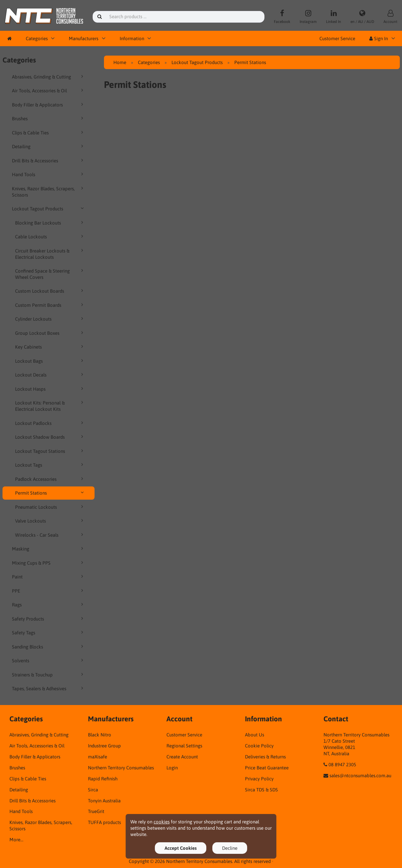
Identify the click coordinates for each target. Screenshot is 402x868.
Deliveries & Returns (265, 757)
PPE (49, 591)
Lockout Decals (50, 375)
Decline (230, 848)
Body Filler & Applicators (49, 105)
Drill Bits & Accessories (49, 160)
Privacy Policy (259, 779)
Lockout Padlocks (50, 423)
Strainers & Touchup (49, 675)
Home (120, 62)
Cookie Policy (259, 746)
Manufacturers (84, 38)
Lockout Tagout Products (49, 209)
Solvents (49, 660)
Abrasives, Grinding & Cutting (49, 77)
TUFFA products (104, 822)
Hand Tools (49, 174)
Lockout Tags (50, 465)
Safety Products (49, 619)
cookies (162, 822)
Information (132, 38)
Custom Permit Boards (50, 305)
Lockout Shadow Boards (50, 437)
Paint (49, 577)
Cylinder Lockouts (50, 319)
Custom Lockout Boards (50, 291)
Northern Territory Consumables (121, 768)
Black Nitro (100, 735)
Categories (37, 38)
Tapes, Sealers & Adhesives (49, 688)
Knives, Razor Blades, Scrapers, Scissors (49, 192)
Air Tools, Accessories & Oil (49, 90)
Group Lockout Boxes (50, 333)
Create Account (182, 757)
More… (16, 840)
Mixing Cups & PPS (49, 563)
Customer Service (337, 38)
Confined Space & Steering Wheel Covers (50, 274)
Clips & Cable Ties (49, 133)
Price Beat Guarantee (267, 768)
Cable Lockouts (50, 236)
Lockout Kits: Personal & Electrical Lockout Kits (50, 406)
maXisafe (98, 757)
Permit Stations (50, 493)
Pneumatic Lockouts (50, 507)
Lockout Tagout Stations (50, 451)
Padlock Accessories (50, 479)
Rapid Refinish (103, 779)
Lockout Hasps (50, 389)
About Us (255, 735)
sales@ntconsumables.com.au (360, 776)
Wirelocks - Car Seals (50, 535)
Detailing (49, 146)
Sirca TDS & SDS (261, 790)
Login (172, 768)
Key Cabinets (50, 347)
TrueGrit (96, 811)
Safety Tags (49, 632)
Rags (49, 605)
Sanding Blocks (49, 647)
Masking (49, 549)
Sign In (379, 38)
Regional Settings (184, 746)
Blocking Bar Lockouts (50, 223)
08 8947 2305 (342, 765)
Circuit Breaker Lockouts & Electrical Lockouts (50, 254)
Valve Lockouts (50, 521)
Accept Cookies (181, 848)
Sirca (93, 790)
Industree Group (104, 746)
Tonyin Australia (104, 801)
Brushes (49, 118)
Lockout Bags (50, 361)
